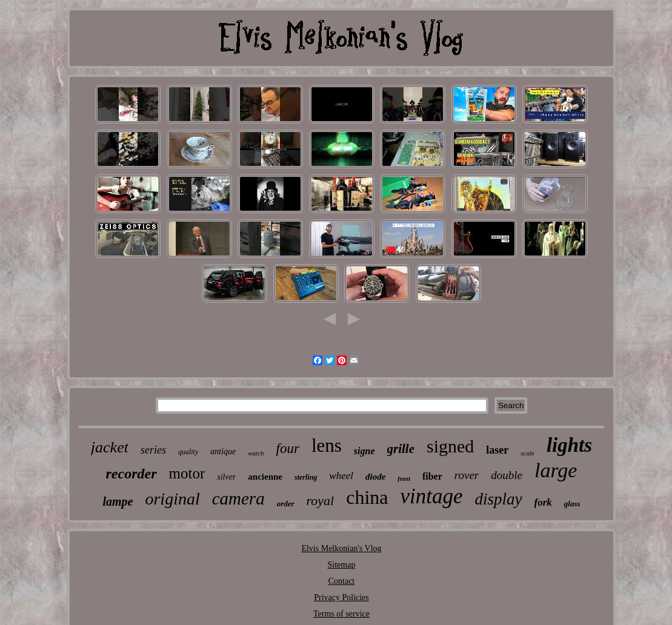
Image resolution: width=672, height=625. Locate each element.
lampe (118, 501)
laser (497, 450)
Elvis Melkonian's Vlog (341, 548)
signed (450, 446)
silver (226, 477)
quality (188, 452)
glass (572, 504)
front (404, 479)
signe (364, 451)
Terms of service (341, 614)
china (367, 497)
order (286, 504)
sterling (306, 477)
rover (467, 475)
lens (327, 445)
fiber (432, 476)
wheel (341, 476)
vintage (431, 496)
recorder (131, 474)
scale (527, 453)
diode (375, 477)
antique (223, 451)
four (288, 448)
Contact (342, 581)
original (172, 499)
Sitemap (342, 565)
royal (321, 501)
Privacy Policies (341, 597)
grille (401, 449)
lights (569, 445)
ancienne (265, 477)
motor (187, 473)
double (507, 475)
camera (238, 498)
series (153, 450)
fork (543, 502)
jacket (110, 447)
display (499, 499)
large (556, 470)
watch (256, 453)
